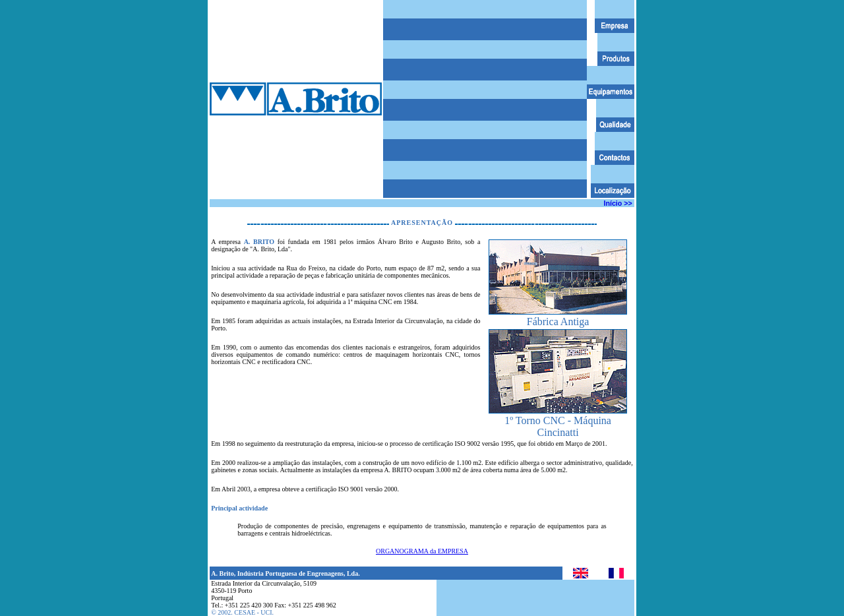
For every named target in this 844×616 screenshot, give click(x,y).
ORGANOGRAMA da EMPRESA (422, 551)
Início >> (618, 203)
